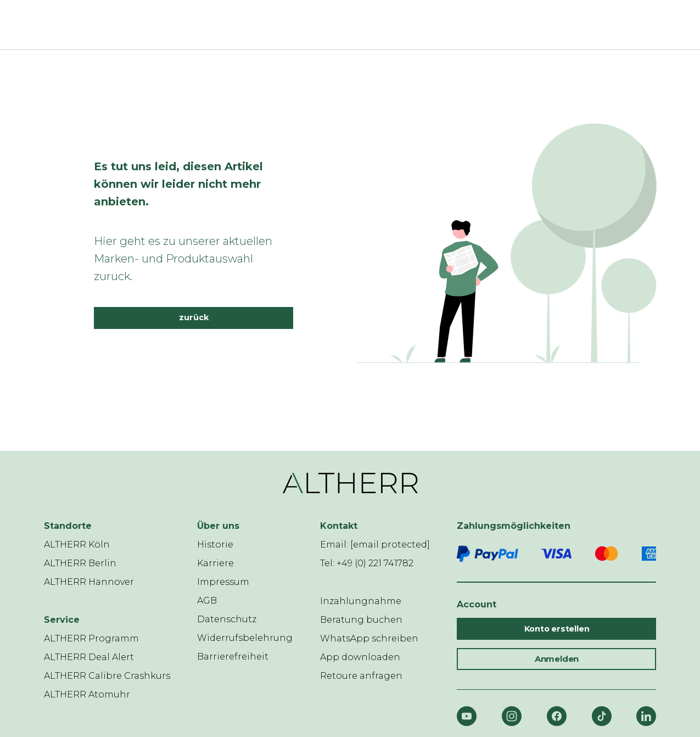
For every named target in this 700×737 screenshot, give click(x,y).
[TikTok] (602, 716)
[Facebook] (557, 716)
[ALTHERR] (344, 25)
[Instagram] (512, 716)
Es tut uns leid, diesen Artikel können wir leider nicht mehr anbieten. (178, 184)
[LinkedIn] (646, 716)
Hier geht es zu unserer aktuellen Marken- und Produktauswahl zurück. (183, 259)
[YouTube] (467, 716)
